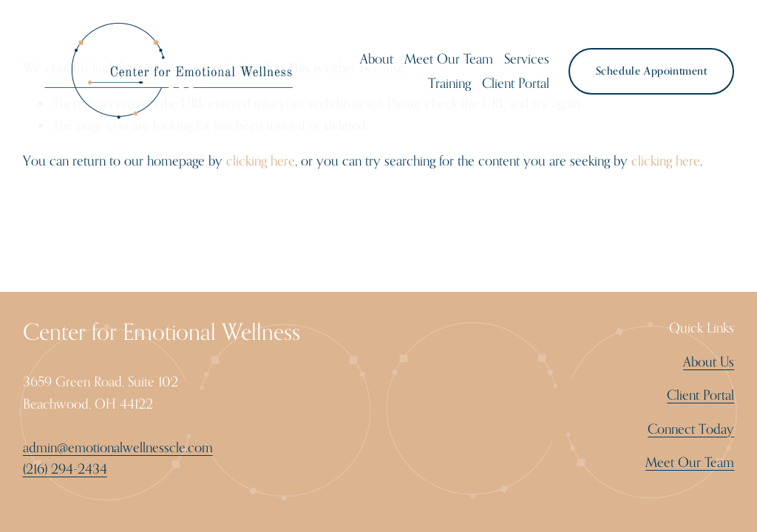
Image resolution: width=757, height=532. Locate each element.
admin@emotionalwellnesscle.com (118, 447)
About (377, 58)
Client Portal (516, 83)
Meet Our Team (449, 58)
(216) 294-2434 (65, 468)
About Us (709, 361)
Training (449, 83)
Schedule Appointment (652, 71)
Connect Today (691, 429)
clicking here (261, 160)
